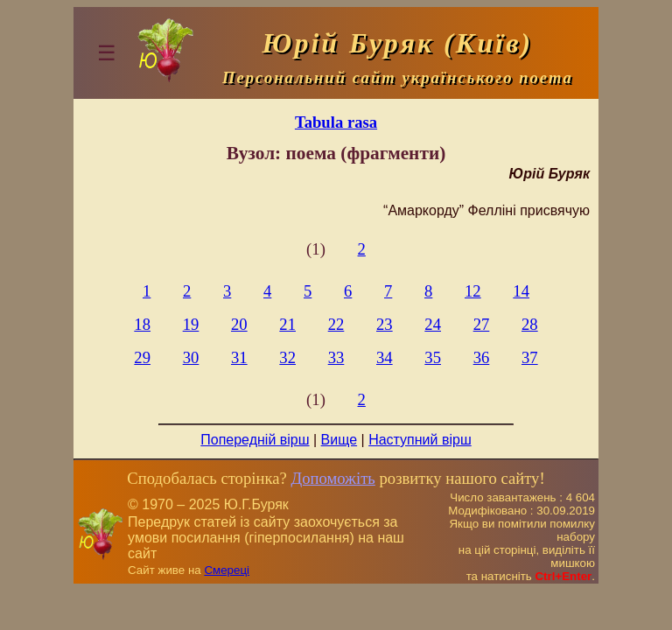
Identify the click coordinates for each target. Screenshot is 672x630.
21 (287, 324)
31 (239, 357)
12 (473, 291)
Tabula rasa (336, 122)
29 (142, 357)
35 (433, 357)
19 (191, 324)
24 (433, 324)
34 (385, 357)
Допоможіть (332, 478)
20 (239, 324)
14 (521, 291)
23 (385, 324)
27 (482, 324)
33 (336, 357)
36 (482, 357)
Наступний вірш (420, 440)
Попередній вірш (255, 440)
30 (191, 357)
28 (530, 324)
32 (287, 357)
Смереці (227, 570)
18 (142, 324)
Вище (339, 440)
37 (530, 357)
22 (336, 324)
